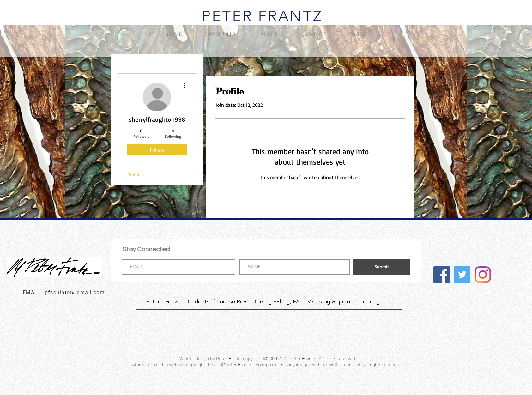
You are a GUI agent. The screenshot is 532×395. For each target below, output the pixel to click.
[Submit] (382, 267)
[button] (221, 31)
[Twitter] (462, 275)
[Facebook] (442, 275)
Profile (134, 175)
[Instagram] (483, 275)
